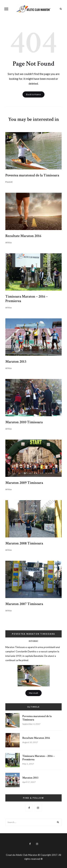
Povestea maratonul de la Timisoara (32, 175)
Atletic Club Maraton (26, 855)
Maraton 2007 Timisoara (24, 604)
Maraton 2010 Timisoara (24, 422)
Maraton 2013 (16, 361)
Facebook (29, 808)
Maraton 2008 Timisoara (24, 543)
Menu (6, 9)
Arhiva (8, 242)
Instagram (38, 808)
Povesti (9, 182)
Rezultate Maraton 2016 (23, 236)
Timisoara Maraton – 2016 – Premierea (27, 299)
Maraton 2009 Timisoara (24, 483)
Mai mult (34, 693)
